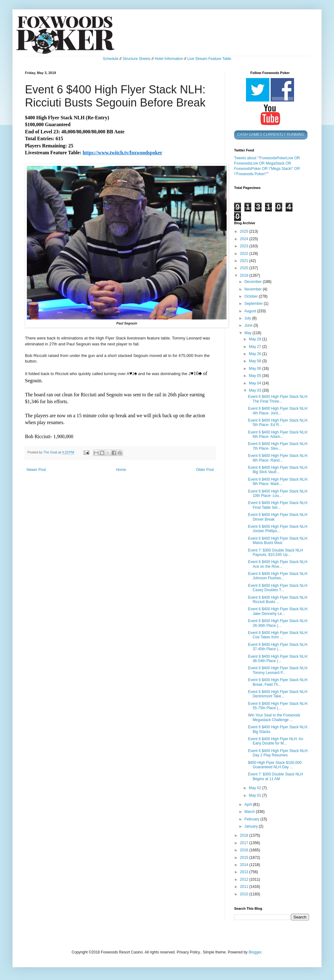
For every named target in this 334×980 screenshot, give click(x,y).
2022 (245, 254)
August (251, 311)
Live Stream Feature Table (209, 59)
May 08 (255, 361)
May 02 (255, 788)
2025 (245, 231)
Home (121, 470)
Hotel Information (169, 59)
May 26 (255, 354)
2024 (245, 239)
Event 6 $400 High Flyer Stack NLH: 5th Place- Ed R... (278, 423)
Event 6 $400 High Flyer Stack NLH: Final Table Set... (278, 505)
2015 (245, 858)
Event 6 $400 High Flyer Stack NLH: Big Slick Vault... (278, 470)
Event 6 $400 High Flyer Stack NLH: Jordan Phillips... (278, 529)
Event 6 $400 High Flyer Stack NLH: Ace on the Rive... (278, 564)
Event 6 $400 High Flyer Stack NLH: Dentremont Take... (278, 694)
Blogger (255, 952)
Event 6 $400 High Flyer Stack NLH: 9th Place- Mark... (278, 482)
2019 (245, 275)
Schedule (111, 59)
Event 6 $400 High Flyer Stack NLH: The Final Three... (278, 399)
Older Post (205, 470)
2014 (245, 865)
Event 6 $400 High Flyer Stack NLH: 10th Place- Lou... (278, 493)
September (254, 304)
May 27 (255, 347)
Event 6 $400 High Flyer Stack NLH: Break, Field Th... (278, 682)
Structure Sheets (137, 59)
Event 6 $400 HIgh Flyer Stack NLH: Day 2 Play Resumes (278, 753)
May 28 (255, 339)
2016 (245, 850)
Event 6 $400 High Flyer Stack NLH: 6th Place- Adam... (278, 434)
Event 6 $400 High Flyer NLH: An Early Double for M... (275, 741)
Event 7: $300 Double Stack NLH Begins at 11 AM (275, 776)
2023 (245, 246)
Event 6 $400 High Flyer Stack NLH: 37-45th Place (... (278, 647)
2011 (245, 887)
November (254, 289)
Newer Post (36, 470)
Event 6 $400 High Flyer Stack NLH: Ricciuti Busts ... (278, 600)
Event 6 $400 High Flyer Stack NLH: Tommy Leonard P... (278, 670)
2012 (245, 879)
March (250, 812)
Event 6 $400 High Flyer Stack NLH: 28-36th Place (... (278, 623)
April (249, 804)
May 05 (255, 376)
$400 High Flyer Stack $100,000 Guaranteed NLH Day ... (275, 765)
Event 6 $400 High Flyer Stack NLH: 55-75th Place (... (278, 706)
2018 (245, 835)
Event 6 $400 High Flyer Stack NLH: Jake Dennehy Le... (278, 611)
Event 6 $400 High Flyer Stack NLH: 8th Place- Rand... (278, 458)
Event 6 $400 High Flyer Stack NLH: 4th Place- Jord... (278, 411)
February (252, 819)
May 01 (255, 795)
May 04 (255, 383)
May (248, 333)
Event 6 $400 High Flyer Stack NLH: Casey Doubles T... (278, 588)
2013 (245, 872)
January (252, 826)
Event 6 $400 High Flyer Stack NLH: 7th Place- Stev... (278, 446)
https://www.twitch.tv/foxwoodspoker (123, 153)
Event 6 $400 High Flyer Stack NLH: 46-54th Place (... (278, 659)
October (252, 296)
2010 (245, 894)
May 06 (255, 369)
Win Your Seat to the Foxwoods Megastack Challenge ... (274, 717)
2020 (245, 268)
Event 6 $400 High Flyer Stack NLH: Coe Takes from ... (278, 635)
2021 (245, 261)
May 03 (255, 390)
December (254, 282)
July (248, 318)
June (249, 325)
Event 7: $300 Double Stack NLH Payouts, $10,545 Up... (275, 552)
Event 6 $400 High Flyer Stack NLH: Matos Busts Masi (278, 541)
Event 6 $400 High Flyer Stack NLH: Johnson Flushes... (278, 576)
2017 (245, 843)
